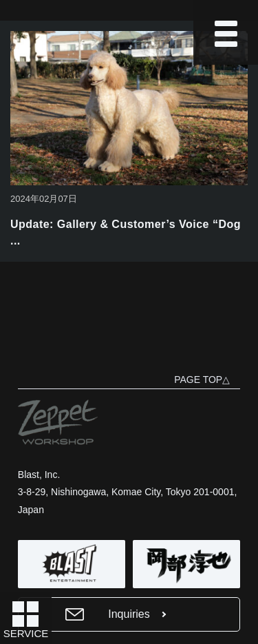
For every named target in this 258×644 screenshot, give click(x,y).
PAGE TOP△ (202, 380)
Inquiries (129, 614)
